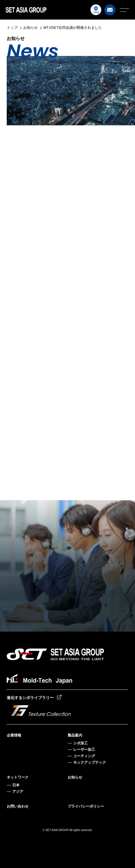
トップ (12, 28)
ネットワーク (18, 777)
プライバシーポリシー (86, 806)
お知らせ (30, 28)
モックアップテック (90, 762)
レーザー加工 (84, 750)
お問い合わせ (18, 806)
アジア (18, 791)
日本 (16, 785)
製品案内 (75, 735)
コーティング (84, 756)
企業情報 (14, 735)
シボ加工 (80, 743)
